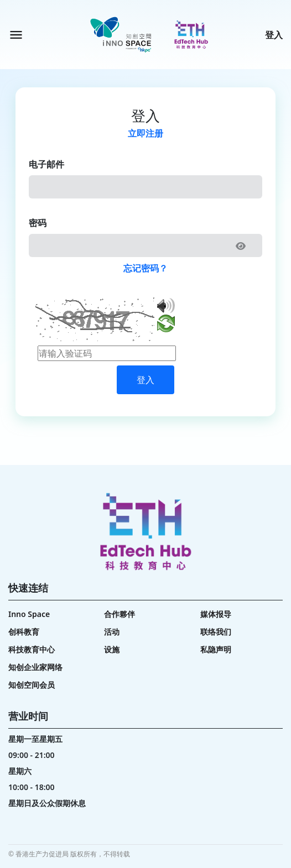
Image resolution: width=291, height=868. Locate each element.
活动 (112, 632)
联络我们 (216, 632)
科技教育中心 (32, 649)
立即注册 (145, 133)
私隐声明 (216, 649)
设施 (112, 649)
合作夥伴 (119, 614)
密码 (38, 223)
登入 (274, 35)
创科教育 (24, 632)
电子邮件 (46, 164)
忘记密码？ (145, 268)
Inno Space (29, 614)
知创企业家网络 (35, 667)
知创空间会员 (32, 685)
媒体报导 (216, 614)
